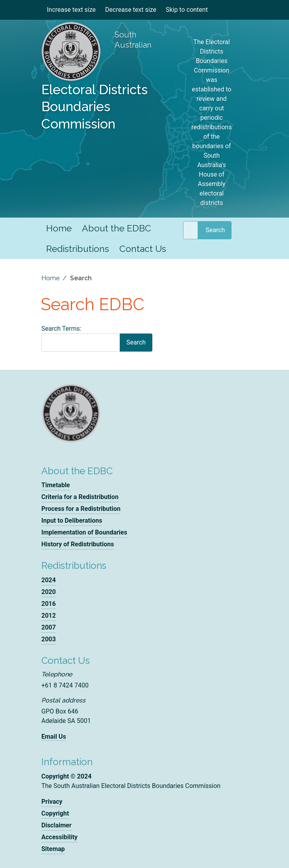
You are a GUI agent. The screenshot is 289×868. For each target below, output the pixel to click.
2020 (49, 592)
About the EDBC (117, 228)
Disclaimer (57, 825)
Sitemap (53, 849)
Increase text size (71, 10)
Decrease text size (131, 10)
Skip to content (187, 10)
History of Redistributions (78, 544)
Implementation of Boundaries (84, 532)
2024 (49, 580)
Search (215, 230)
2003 (49, 639)
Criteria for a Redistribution (80, 497)
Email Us (54, 737)
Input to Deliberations (72, 521)
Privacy (52, 802)
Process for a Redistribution (81, 509)
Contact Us (143, 249)
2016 (49, 604)
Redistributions (78, 249)
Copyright (55, 813)
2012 (49, 616)
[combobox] (191, 230)
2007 (49, 627)
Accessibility (59, 837)
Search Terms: (61, 329)
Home (59, 228)
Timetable (56, 485)
